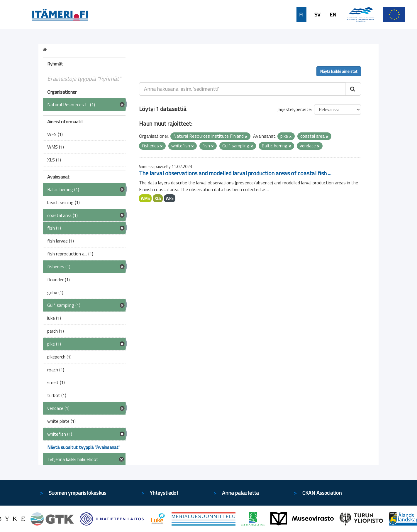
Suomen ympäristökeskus (77, 493)
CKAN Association (322, 493)
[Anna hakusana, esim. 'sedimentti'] (242, 89)
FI (301, 15)
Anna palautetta (240, 493)
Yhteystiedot (164, 493)
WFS (170, 198)
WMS (145, 198)
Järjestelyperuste (294, 109)
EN (333, 15)
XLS (158, 198)
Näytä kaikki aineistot (339, 71)
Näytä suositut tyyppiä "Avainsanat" (84, 447)
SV (317, 15)
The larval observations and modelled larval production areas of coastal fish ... (235, 173)
